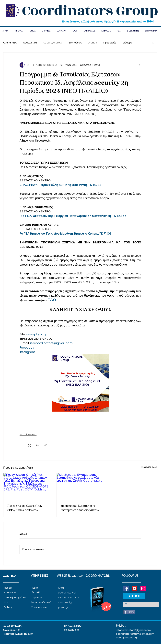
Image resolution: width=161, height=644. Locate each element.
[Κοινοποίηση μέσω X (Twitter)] (29, 445)
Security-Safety (53, 43)
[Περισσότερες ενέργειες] (139, 65)
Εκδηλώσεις (75, 43)
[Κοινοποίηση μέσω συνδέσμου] (45, 445)
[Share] (129, 612)
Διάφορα (127, 43)
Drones (92, 43)
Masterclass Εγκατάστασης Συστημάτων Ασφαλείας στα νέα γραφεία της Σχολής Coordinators (80, 508)
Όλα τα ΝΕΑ (10, 43)
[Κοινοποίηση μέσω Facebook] (21, 445)
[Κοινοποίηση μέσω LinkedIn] (37, 445)
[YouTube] (135, 589)
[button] (153, 42)
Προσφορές (110, 43)
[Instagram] (143, 589)
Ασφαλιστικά (30, 43)
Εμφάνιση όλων (149, 467)
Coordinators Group (90, 11)
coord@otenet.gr (127, 638)
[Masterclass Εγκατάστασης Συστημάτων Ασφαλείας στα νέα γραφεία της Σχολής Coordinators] (80, 487)
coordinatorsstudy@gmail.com (135, 634)
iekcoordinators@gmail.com (133, 630)
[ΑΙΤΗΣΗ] (134, 596)
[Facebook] (126, 589)
